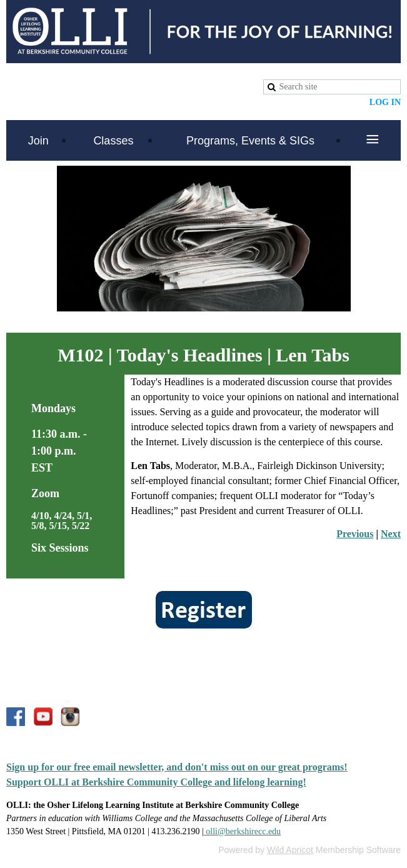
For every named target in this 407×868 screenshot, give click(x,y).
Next (391, 534)
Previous (355, 534)
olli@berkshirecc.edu (242, 831)
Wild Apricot (290, 850)
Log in (385, 102)
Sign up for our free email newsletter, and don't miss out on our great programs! (177, 767)
